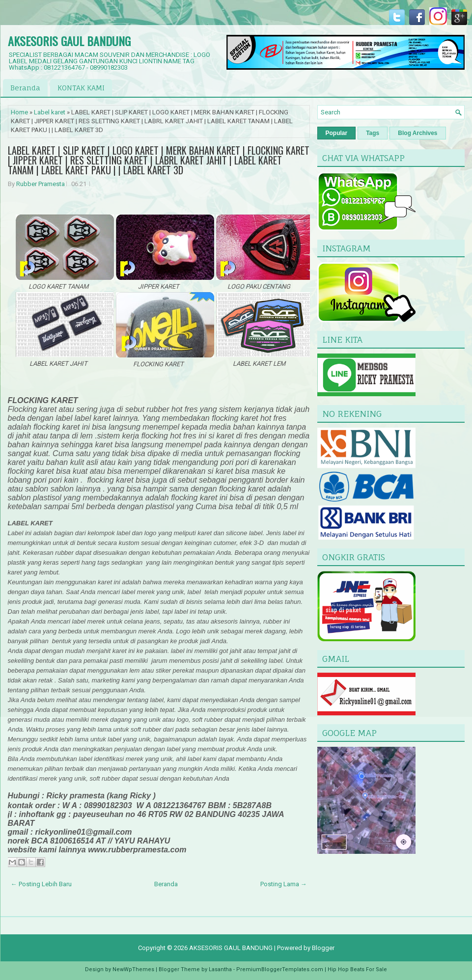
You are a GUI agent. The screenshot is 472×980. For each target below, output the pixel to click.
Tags (373, 133)
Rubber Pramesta (41, 184)
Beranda (25, 88)
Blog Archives (417, 133)
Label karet (50, 112)
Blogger (323, 948)
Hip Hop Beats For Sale (357, 969)
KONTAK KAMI (81, 88)
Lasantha (220, 969)
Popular (337, 133)
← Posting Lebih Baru (41, 884)
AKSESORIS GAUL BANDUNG (69, 41)
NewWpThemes (133, 969)
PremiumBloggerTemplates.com (280, 969)
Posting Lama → (284, 884)
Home (19, 112)
